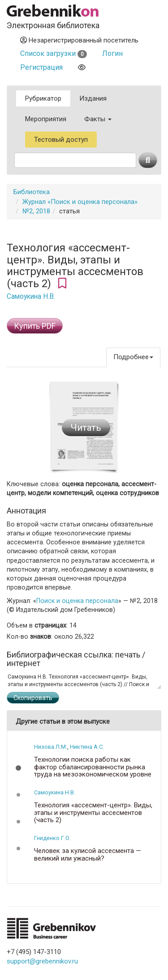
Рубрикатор (43, 98)
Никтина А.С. (87, 747)
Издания (93, 98)
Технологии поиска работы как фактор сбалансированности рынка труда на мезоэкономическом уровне (93, 767)
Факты (98, 119)
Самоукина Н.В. (31, 297)
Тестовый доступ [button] (61, 140)
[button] (18, 768)
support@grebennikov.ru (42, 961)
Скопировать (33, 698)
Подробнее (133, 357)
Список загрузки (54, 53)
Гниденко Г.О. (52, 838)
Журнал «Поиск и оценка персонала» (80, 202)
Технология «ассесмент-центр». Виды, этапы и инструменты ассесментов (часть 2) (93, 813)
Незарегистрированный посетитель (79, 40)
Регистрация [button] (41, 67)
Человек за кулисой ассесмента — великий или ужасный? (88, 855)
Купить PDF (35, 326)
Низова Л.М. (51, 747)
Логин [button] (112, 53)
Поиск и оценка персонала (77, 601)
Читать (86, 428)
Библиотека (32, 192)
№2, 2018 (36, 211)
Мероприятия (46, 119)
